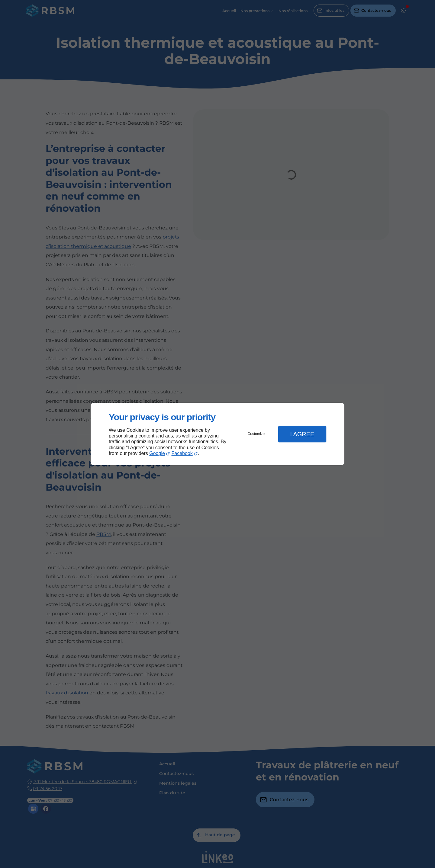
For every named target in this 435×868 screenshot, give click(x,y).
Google (157, 453)
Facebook (182, 453)
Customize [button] (256, 434)
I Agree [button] (302, 434)
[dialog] (217, 434)
